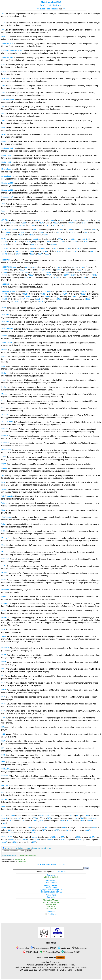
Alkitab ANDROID (51, 877)
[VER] (43, 5)
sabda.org (78, 970)
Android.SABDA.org (51, 902)
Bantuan (51, 912)
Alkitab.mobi (51, 895)
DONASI (60, 957)
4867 (22, 225)
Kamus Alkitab (51, 880)
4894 (37, 220)
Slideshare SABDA (71, 952)
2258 (66, 275)
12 (58, 9)
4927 (27, 291)
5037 (54, 225)
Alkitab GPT (22, 861)
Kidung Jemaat (51, 888)
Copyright (51, 897)
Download (51, 875)
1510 (61, 225)
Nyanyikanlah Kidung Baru (51, 890)
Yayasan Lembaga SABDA (43, 948)
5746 (5, 275)
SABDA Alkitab (31, 952)
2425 (84, 223)
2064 (52, 220)
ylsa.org (68, 970)
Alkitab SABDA (20, 859)
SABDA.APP (51, 904)
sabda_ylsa (22, 948)
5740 (90, 277)
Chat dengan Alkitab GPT (27, 855)
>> (64, 9)
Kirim (29, 851)
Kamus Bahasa (51, 882)
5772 (34, 277)
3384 (97, 220)
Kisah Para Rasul (48, 9)
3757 (71, 223)
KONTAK (40, 957)
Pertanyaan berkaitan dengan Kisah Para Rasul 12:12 (28, 848)
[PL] (55, 5)
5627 (82, 267)
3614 (74, 220)
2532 (33, 225)
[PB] (60, 5)
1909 (61, 220)
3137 (86, 220)
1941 (42, 223)
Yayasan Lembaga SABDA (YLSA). (42, 965)
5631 (34, 267)
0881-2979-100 (31, 970)
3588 (24, 223)
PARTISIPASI (50, 957)
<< (38, 9)
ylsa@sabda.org (51, 970)
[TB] (49, 5)
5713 (73, 275)
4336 (46, 225)
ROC (63, 872)
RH (58, 872)
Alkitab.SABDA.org (51, 900)
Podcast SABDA (50, 952)
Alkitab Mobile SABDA (51, 2)
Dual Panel (51, 914)
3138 (56, 223)
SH (54, 872)
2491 (12, 223)
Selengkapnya (80, 948)
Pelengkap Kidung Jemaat (51, 892)
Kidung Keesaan (51, 885)
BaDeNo (51, 906)
